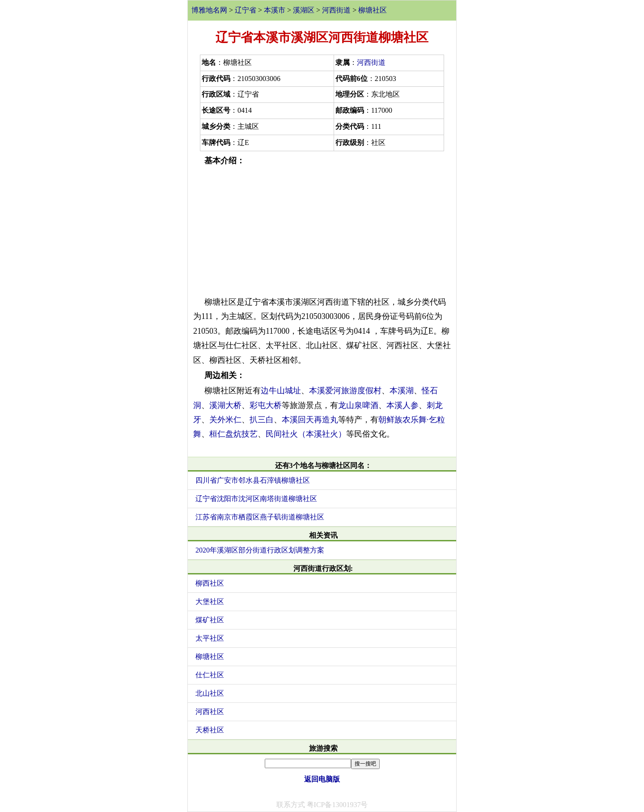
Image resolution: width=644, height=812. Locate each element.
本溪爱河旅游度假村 (345, 391)
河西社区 (210, 712)
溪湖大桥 (225, 405)
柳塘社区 (373, 10)
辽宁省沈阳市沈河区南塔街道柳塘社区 (256, 499)
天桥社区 (210, 730)
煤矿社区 (210, 620)
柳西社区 (210, 583)
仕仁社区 (210, 675)
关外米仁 (225, 420)
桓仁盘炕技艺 (233, 434)
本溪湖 (402, 391)
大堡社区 (210, 602)
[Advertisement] (322, 231)
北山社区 (210, 693)
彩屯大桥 (266, 405)
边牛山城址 (281, 391)
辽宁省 (246, 10)
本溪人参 (402, 405)
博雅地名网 (209, 10)
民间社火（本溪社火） (306, 434)
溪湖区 (304, 10)
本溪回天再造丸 (310, 420)
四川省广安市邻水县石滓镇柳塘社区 (253, 480)
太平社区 (210, 638)
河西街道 (336, 10)
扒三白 (262, 420)
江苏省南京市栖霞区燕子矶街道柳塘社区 (260, 517)
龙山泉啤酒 (358, 405)
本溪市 (275, 10)
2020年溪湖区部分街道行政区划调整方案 (260, 550)
